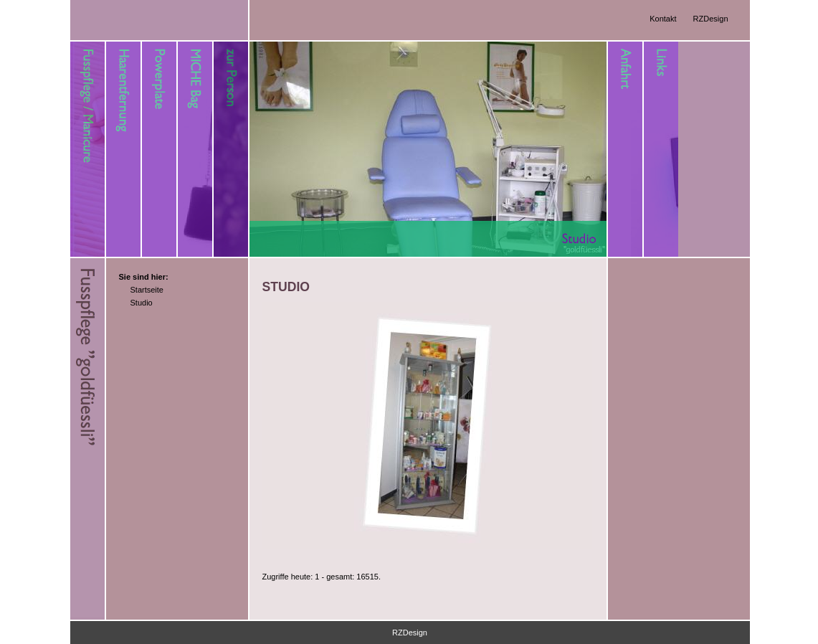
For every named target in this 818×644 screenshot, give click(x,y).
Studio (142, 303)
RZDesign (711, 19)
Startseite (147, 290)
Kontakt (663, 19)
